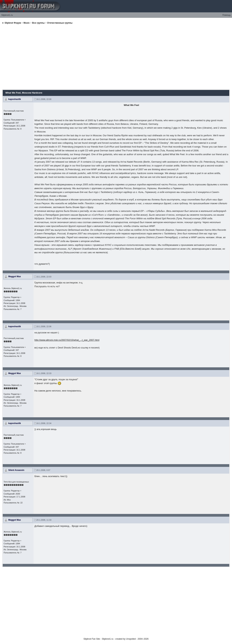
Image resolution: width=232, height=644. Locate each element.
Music (27, 23)
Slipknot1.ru (7, 15)
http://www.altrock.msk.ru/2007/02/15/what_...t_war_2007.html (67, 340)
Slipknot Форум (13, 23)
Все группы (38, 23)
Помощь (227, 15)
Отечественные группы (60, 23)
